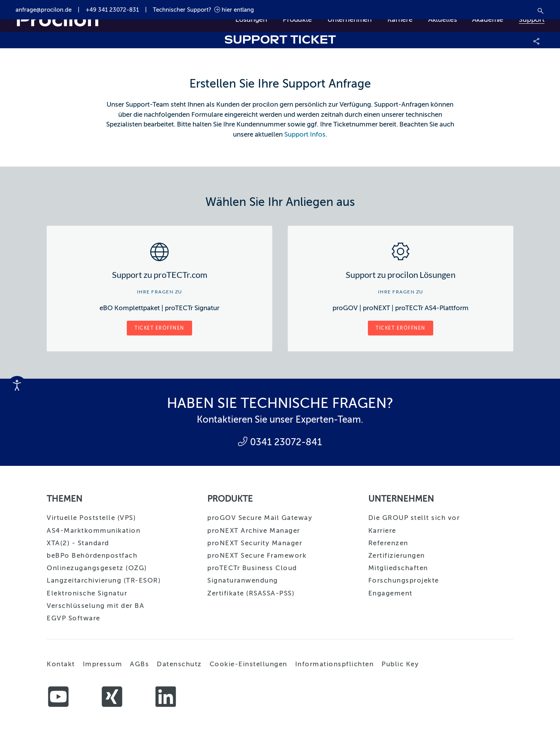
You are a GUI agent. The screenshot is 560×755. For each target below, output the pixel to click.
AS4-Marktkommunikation (94, 531)
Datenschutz (179, 664)
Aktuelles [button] (443, 19)
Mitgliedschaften (398, 568)
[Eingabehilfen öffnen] (17, 385)
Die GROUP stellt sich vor (414, 518)
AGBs (139, 664)
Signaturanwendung (243, 580)
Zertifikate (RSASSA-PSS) (251, 593)
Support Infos (305, 134)
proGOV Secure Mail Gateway (260, 518)
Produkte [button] (297, 19)
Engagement (390, 593)
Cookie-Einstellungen (248, 664)
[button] (537, 40)
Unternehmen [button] (350, 19)
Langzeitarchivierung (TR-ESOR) (104, 580)
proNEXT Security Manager (255, 543)
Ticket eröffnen (159, 328)
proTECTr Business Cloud (252, 568)
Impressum (103, 664)
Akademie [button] (488, 19)
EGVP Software (73, 618)
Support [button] (532, 19)
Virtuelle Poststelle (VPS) (91, 518)
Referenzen (388, 543)
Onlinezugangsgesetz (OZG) (97, 568)
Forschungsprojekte (404, 580)
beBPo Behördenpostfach (92, 556)
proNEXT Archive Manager (254, 531)
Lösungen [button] (251, 19)
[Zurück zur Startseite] (58, 20)
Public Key (400, 664)
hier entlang (234, 10)
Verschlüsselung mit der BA (95, 606)
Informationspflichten (335, 664)
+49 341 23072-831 (112, 10)
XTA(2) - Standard (78, 543)
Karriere (382, 531)
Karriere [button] (400, 19)
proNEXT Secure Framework (257, 556)
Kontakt (61, 664)
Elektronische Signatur (87, 593)
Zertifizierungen (397, 556)
